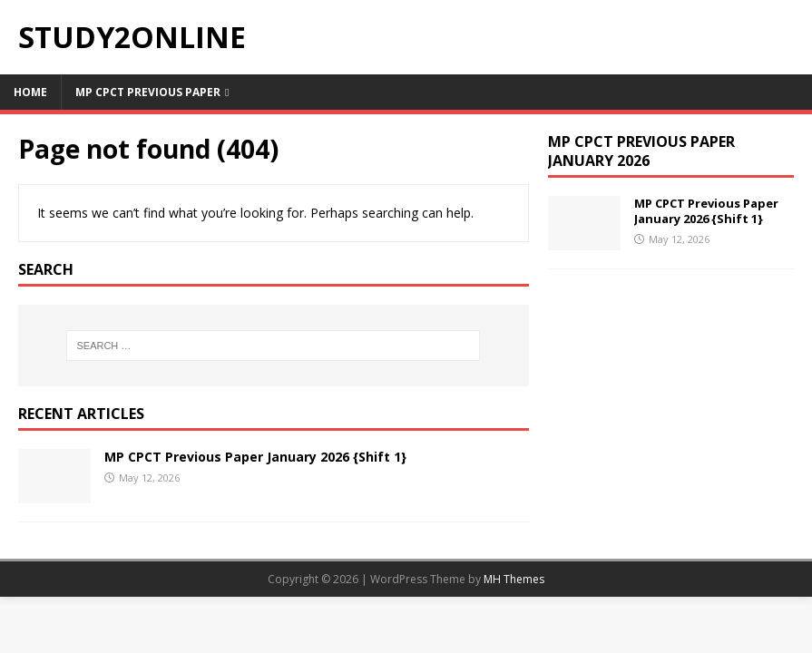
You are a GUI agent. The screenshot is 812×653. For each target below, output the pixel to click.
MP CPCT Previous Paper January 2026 (641, 151)
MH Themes (514, 579)
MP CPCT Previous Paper (148, 92)
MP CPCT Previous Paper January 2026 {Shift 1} (255, 457)
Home (30, 92)
